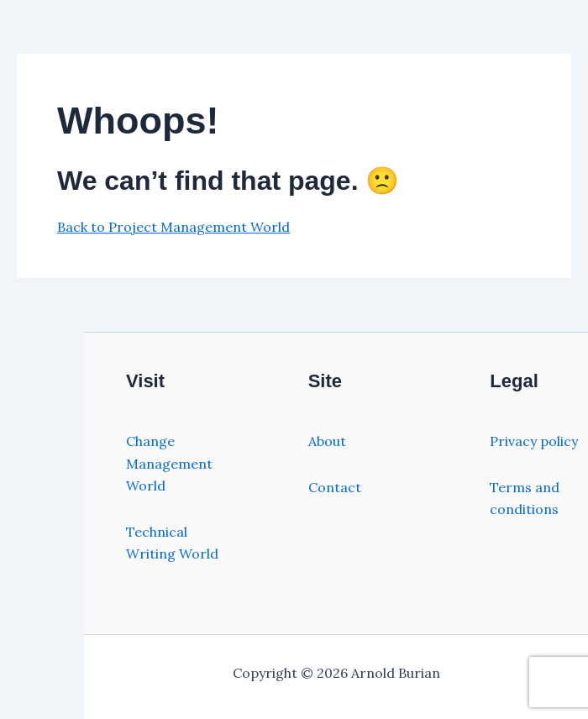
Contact (335, 487)
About (327, 441)
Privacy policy (534, 441)
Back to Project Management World (173, 227)
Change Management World (169, 463)
